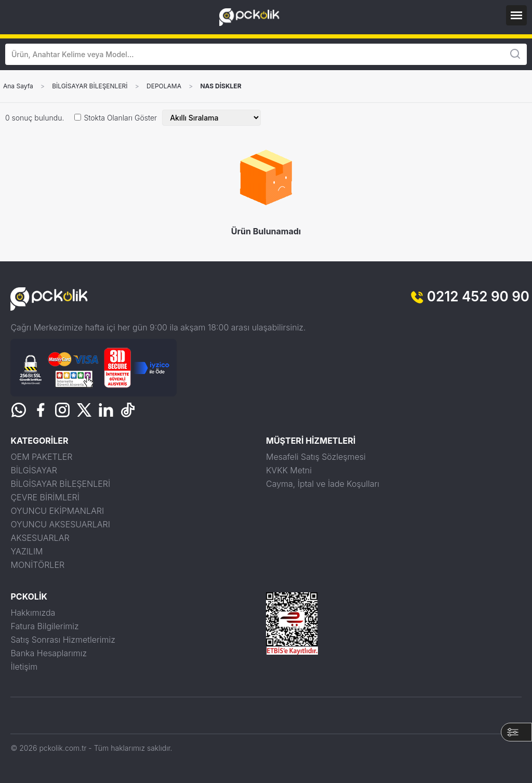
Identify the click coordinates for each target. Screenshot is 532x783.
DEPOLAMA (164, 86)
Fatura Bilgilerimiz (44, 626)
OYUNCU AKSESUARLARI (60, 524)
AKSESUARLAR (40, 538)
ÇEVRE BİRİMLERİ (45, 497)
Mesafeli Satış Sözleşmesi (316, 457)
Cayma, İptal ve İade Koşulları (323, 484)
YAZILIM (26, 551)
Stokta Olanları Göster (120, 118)
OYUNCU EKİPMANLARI (57, 511)
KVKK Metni (289, 470)
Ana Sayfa (18, 86)
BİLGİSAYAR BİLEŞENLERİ (90, 86)
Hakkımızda (33, 613)
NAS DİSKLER (221, 86)
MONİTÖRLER (37, 565)
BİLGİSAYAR (34, 470)
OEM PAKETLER (41, 457)
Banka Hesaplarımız (49, 653)
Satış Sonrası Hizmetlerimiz (63, 640)
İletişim (24, 667)
